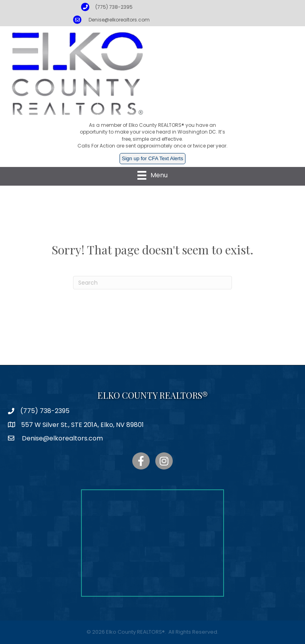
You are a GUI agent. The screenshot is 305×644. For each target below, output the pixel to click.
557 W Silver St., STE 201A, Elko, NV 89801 (82, 425)
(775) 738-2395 (114, 7)
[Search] (152, 283)
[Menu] (152, 175)
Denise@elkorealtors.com (119, 20)
